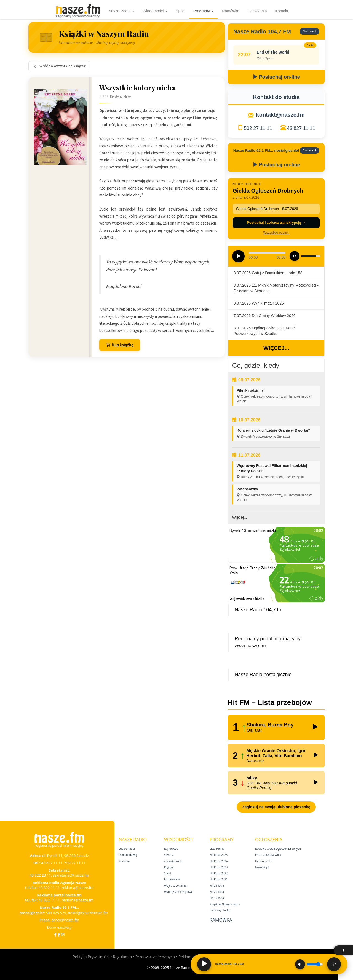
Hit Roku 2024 (219, 861)
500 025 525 (56, 913)
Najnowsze (171, 849)
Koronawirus (172, 879)
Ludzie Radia (127, 849)
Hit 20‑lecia (217, 892)
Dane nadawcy (59, 927)
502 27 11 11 (258, 128)
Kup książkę (120, 345)
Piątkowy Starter (220, 910)
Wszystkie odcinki (276, 233)
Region (169, 867)
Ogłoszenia (257, 11)
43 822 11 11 (49, 888)
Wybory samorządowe (178, 892)
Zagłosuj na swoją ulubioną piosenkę (276, 807)
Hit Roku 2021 (219, 879)
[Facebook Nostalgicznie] (59, 935)
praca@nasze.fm (65, 920)
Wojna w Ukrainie (175, 886)
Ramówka (231, 11)
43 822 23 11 (40, 875)
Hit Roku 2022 (219, 873)
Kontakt (282, 11)
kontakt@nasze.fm (280, 115)
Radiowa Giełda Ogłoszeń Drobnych (278, 849)
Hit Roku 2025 (219, 855)
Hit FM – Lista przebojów (270, 702)
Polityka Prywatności (91, 957)
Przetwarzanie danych (155, 957)
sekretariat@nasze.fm (71, 875)
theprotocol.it (264, 861)
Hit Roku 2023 (219, 867)
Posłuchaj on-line (276, 77)
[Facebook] (55, 935)
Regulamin (122, 957)
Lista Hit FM (217, 849)
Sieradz (169, 855)
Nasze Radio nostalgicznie (263, 675)
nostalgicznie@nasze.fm (88, 913)
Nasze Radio (121, 11)
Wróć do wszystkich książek (59, 66)
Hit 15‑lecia (217, 898)
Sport (180, 11)
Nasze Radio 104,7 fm (259, 610)
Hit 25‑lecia (217, 886)
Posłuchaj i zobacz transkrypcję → (276, 223)
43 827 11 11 (301, 128)
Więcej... (276, 348)
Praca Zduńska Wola (268, 855)
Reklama (124, 861)
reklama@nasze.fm (77, 888)
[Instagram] (63, 935)
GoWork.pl (262, 867)
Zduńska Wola (173, 861)
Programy (204, 11)
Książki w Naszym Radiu (225, 904)
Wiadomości (155, 11)
